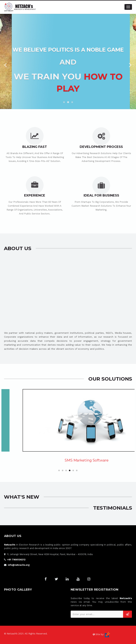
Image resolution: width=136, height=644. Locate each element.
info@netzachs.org (19, 565)
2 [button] (63, 470)
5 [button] (73, 470)
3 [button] (66, 470)
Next (131, 64)
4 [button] (70, 470)
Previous (5, 64)
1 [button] (59, 470)
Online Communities (61, 460)
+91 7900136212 (16, 560)
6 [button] (77, 470)
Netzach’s (10, 545)
